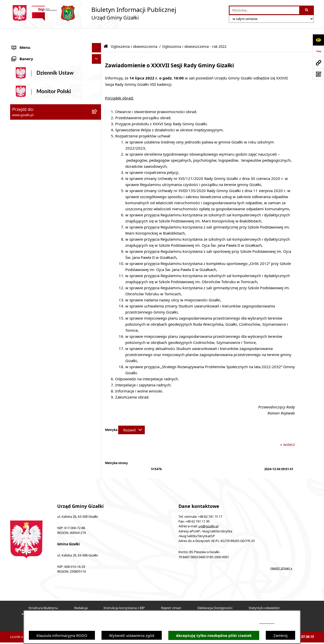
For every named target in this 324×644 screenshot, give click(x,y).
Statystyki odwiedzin (264, 595)
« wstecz (288, 431)
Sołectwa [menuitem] (20, 238)
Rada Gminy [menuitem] (23, 200)
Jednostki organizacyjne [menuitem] (33, 228)
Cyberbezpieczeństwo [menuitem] (31, 361)
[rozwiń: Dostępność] (98, 324)
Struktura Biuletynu (43, 595)
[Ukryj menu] (97, 35)
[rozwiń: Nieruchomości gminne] (98, 143)
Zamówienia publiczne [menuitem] (32, 133)
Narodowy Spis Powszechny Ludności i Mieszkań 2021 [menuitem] (46, 165)
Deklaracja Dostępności (215, 595)
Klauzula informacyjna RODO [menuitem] (38, 371)
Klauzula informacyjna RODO (62, 635)
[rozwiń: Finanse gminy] (98, 191)
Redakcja (81, 595)
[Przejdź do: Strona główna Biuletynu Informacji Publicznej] (106, 34)
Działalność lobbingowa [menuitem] (33, 304)
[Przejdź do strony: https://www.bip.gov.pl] (318, 51)
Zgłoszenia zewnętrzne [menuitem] (32, 333)
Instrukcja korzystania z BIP (124, 595)
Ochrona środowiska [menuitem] (30, 257)
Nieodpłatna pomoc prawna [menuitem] (36, 314)
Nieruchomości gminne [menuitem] (33, 143)
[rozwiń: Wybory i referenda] (98, 295)
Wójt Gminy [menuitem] (23, 210)
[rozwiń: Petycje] (98, 286)
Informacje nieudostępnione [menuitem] (37, 342)
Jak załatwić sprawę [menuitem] (29, 181)
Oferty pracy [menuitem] (23, 152)
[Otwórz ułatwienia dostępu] (318, 40)
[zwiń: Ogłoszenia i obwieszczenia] (98, 44)
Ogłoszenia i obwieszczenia (134, 34)
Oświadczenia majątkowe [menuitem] (34, 266)
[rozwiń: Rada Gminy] (98, 200)
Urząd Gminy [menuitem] (24, 219)
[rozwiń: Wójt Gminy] (98, 210)
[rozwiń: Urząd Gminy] (98, 219)
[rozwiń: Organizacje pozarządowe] (98, 248)
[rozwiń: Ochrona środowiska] (98, 257)
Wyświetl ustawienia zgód (132, 635)
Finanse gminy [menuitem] (25, 191)
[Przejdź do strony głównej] (93, 13)
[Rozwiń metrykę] (131, 417)
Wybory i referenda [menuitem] (29, 295)
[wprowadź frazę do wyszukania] (264, 10)
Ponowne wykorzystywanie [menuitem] (36, 352)
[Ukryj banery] (97, 382)
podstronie (267, 622)
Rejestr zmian (171, 595)
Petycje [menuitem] (18, 285)
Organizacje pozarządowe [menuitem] (35, 247)
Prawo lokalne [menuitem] (25, 276)
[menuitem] (56, 57)
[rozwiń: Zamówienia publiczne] (98, 133)
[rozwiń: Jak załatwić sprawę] (98, 181)
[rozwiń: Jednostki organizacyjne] (98, 229)
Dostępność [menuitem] (22, 323)
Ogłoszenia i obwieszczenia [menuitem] (36, 44)
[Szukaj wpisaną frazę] (307, 10)
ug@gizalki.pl (208, 514)
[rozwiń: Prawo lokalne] (98, 276)
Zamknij (280, 635)
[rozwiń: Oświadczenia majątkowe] (98, 267)
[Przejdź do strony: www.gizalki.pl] (318, 63)
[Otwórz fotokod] (318, 74)
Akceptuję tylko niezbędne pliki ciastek (214, 636)
